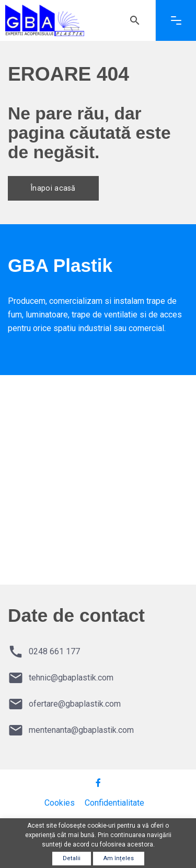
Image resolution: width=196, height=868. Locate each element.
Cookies (60, 803)
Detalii (72, 858)
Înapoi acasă (56, 188)
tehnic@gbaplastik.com (71, 678)
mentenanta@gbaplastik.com (81, 730)
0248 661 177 (54, 651)
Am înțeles (119, 858)
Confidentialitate (114, 803)
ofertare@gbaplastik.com (75, 704)
